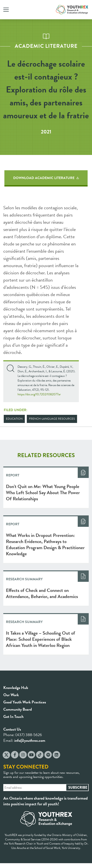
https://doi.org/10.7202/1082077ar (39, 394)
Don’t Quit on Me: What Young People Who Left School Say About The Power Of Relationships (43, 493)
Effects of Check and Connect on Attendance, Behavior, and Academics (42, 593)
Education (14, 419)
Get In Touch (13, 716)
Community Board (18, 709)
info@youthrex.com (30, 740)
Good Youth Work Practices (25, 702)
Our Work (11, 695)
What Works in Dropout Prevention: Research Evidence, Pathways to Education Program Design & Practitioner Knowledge (45, 544)
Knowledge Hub (16, 688)
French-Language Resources (52, 419)
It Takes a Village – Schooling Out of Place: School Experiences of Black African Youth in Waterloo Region (41, 639)
